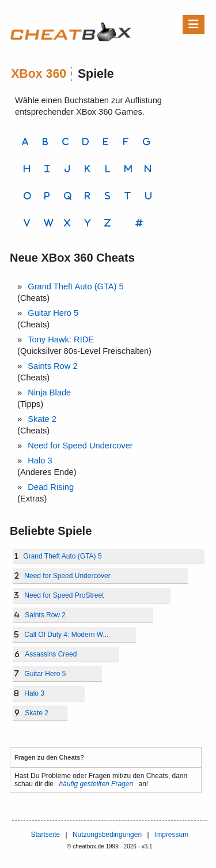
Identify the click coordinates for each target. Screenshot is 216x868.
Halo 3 (40, 461)
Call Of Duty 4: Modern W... (66, 635)
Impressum (171, 835)
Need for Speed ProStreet (64, 595)
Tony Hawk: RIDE (61, 339)
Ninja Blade (49, 393)
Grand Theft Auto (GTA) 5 (75, 286)
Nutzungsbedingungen (107, 835)
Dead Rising (51, 487)
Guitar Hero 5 (53, 313)
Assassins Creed (51, 654)
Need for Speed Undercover (80, 446)
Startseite (45, 835)
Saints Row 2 (52, 366)
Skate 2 (42, 419)
